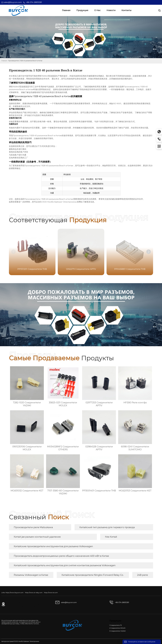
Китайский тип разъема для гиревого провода (107, 527)
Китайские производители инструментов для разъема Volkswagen (53, 546)
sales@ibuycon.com (13, 2)
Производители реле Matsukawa (33, 527)
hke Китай (111, 537)
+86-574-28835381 (34, 2)
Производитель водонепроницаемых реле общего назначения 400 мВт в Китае (61, 556)
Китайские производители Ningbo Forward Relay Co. (93, 575)
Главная (4, 61)
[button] (149, 252)
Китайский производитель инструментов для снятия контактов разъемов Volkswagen (65, 565)
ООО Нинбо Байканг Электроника (59, 202)
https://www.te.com (51, 593)
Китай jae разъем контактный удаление (37, 537)
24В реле (143, 575)
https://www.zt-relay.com (34, 593)
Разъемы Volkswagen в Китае (31, 575)
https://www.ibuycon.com (15, 593)
